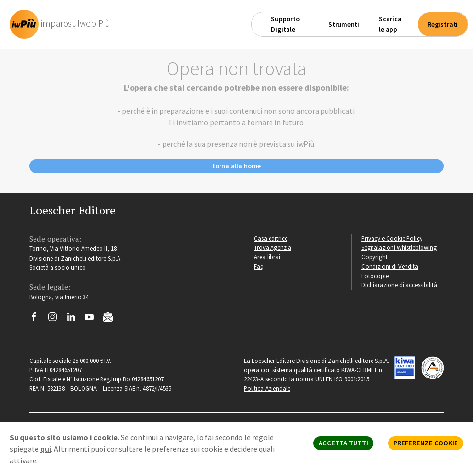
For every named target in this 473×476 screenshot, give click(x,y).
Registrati (443, 24)
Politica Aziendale (267, 388)
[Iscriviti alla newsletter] (111, 318)
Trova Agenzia (273, 247)
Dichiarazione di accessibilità (399, 285)
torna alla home (236, 166)
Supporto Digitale (285, 24)
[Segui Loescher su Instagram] (56, 319)
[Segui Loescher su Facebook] (38, 319)
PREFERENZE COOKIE (426, 443)
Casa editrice (271, 238)
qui (46, 449)
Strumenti (344, 24)
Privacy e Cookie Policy (392, 238)
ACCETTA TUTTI (343, 443)
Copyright (374, 257)
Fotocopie (375, 276)
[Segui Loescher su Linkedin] (75, 319)
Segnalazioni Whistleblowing (399, 247)
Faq (259, 266)
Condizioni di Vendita (390, 266)
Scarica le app (390, 24)
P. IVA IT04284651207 (55, 370)
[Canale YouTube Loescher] (93, 319)
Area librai (267, 257)
